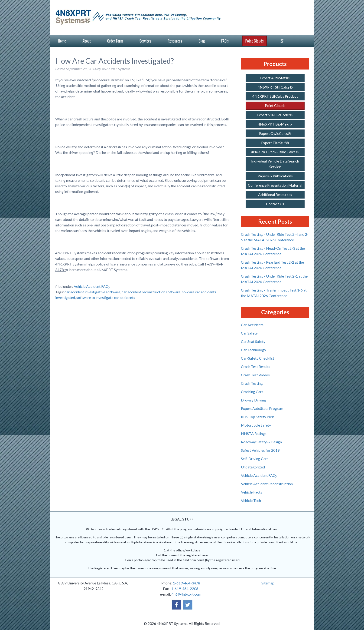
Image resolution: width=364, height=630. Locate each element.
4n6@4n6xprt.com (186, 594)
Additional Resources (275, 194)
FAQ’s (225, 41)
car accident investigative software (92, 292)
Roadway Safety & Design (261, 442)
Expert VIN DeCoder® (275, 115)
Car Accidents (252, 325)
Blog (202, 41)
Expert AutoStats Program (262, 408)
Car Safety (249, 333)
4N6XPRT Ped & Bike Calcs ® (275, 152)
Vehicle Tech (251, 500)
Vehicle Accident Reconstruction (267, 484)
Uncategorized (253, 467)
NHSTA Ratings (254, 433)
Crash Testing (252, 383)
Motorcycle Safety (256, 425)
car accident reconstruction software (151, 292)
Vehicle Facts (252, 492)
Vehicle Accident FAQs (92, 286)
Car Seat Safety (253, 341)
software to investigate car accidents (106, 297)
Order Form (115, 41)
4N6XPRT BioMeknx (275, 124)
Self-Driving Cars (255, 459)
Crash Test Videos (255, 375)
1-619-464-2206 (185, 589)
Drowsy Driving (253, 400)
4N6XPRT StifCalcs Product (275, 96)
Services (145, 41)
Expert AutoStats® (275, 78)
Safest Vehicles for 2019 (260, 450)
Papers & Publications (275, 176)
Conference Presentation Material (275, 185)
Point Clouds (254, 41)
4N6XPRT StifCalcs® (275, 87)
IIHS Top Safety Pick (257, 417)
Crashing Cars (252, 392)
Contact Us (275, 204)
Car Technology (253, 350)
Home (62, 41)
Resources (175, 41)
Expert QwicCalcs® (275, 133)
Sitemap (268, 583)
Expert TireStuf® (275, 143)
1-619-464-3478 (187, 583)
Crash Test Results (256, 366)
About (86, 41)
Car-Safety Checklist (258, 358)
